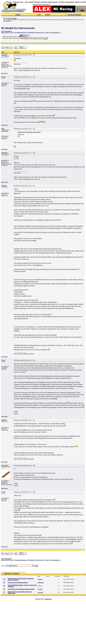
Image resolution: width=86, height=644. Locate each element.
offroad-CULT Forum (7, 33)
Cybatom (40, 579)
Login (39, 15)
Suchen (48, 15)
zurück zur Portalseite (74, 15)
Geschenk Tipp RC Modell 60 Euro (18, 582)
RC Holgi (40, 589)
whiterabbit (41, 582)
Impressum (48, 599)
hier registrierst (7, 21)
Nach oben (4, 73)
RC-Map (18, 15)
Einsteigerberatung (20, 33)
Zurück (56, 33)
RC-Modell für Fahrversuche (18, 28)
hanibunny (40, 592)
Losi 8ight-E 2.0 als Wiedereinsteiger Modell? (21, 589)
